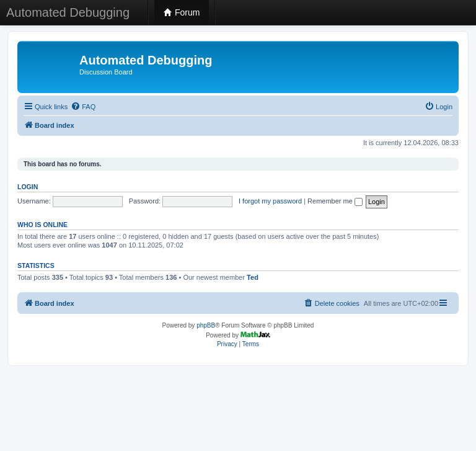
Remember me (335, 201)
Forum (182, 12)
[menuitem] (83, 107)
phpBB (206, 325)
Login (28, 187)
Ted (253, 277)
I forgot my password (270, 201)
